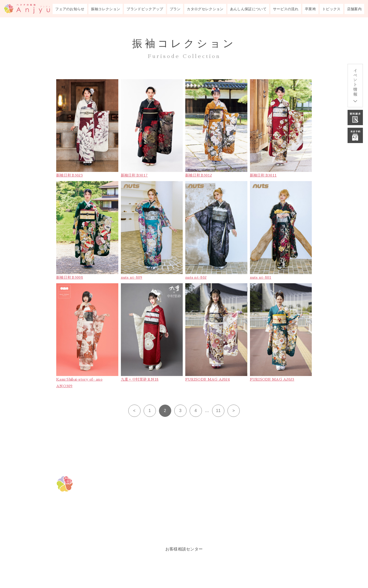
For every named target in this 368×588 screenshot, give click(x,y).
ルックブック (188, 529)
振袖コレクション (106, 9)
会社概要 (255, 529)
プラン (175, 9)
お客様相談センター (184, 549)
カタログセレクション (205, 9)
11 (218, 411)
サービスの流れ (286, 9)
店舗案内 (354, 9)
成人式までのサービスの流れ (278, 491)
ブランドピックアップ (145, 9)
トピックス (331, 9)
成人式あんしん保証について (278, 478)
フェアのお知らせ (70, 9)
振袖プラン (185, 516)
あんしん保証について (248, 9)
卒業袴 (310, 9)
